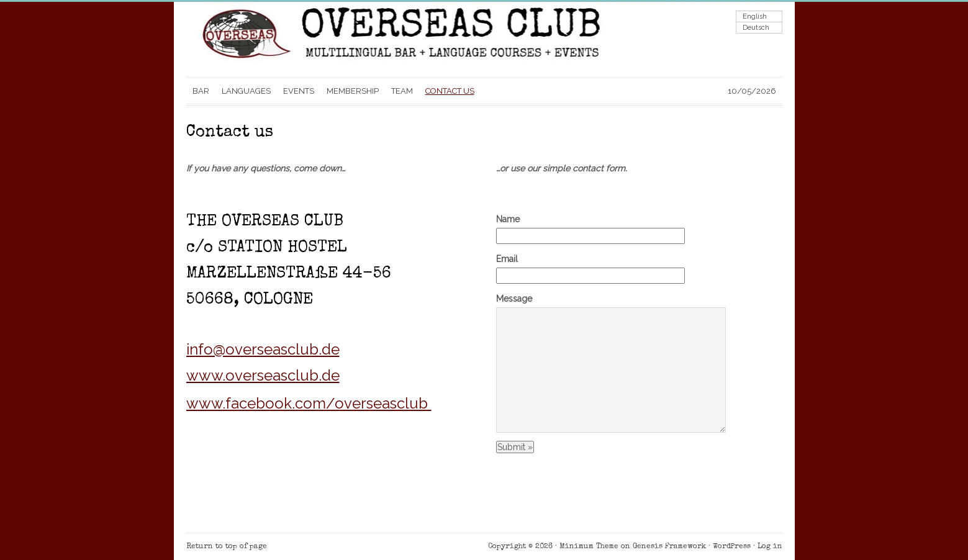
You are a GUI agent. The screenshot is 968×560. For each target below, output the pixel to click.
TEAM (402, 91)
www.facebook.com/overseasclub (309, 403)
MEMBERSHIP (353, 91)
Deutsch (756, 28)
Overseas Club (310, 39)
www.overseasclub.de (263, 375)
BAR (201, 91)
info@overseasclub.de (263, 349)
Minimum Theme (589, 547)
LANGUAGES (246, 91)
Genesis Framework (669, 547)
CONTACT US (450, 91)
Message (514, 299)
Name (508, 219)
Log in (770, 547)
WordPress (732, 547)
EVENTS (299, 91)
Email (507, 259)
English (755, 16)
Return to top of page (227, 547)
